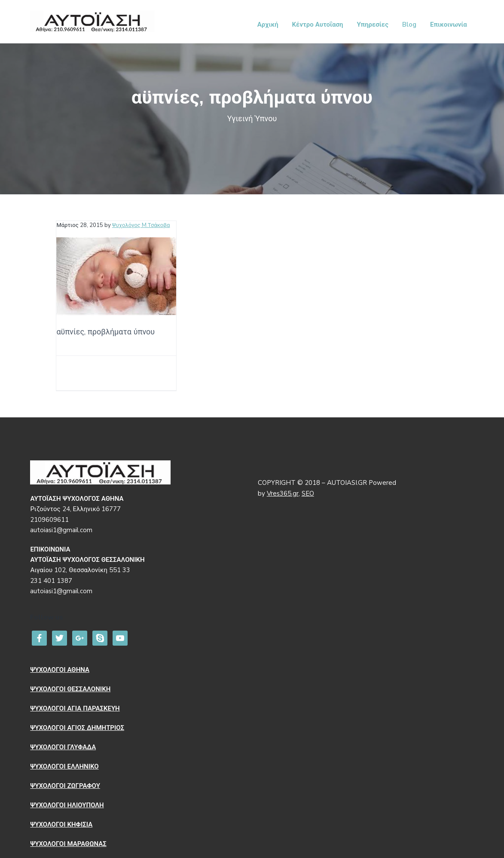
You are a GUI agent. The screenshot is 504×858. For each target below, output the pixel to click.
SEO (308, 493)
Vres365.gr (283, 493)
